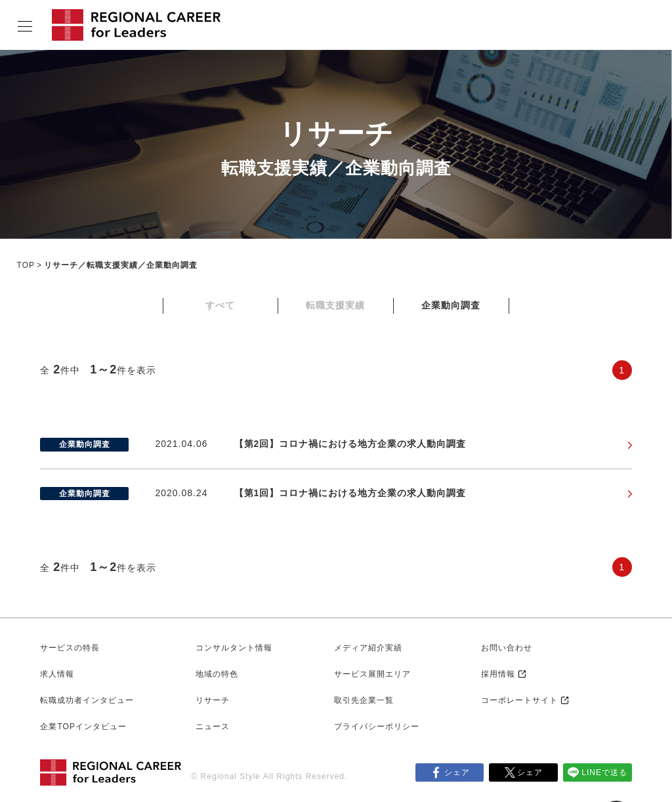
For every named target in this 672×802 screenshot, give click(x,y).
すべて (220, 305)
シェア (457, 772)
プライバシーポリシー (377, 727)
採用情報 (498, 674)
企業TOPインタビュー (83, 727)
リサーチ (213, 700)
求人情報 (57, 674)
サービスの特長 (70, 648)
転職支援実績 (335, 305)
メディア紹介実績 (368, 648)
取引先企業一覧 (364, 700)
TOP (26, 265)
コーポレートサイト (519, 700)
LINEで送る (604, 772)
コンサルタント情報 (234, 648)
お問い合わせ (507, 648)
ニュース (213, 727)
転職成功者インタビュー (87, 700)
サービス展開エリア (372, 674)
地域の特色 (217, 674)
